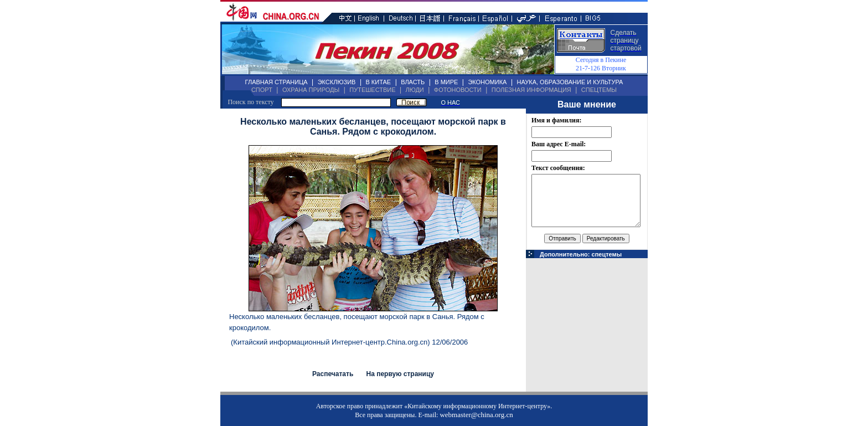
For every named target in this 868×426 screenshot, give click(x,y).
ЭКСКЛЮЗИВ (337, 82)
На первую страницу (400, 374)
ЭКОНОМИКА (487, 82)
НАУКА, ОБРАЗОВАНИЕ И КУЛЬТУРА (570, 82)
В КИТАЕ (378, 82)
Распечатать (333, 374)
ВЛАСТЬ (413, 82)
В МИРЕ (446, 82)
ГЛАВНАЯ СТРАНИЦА (277, 82)
